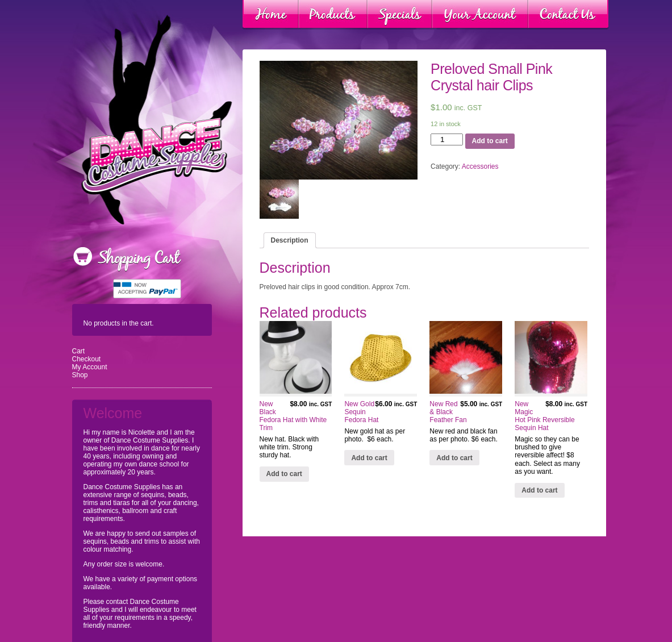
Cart (79, 351)
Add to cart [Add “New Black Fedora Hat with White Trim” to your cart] (284, 474)
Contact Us (568, 15)
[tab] (290, 240)
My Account (90, 367)
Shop (80, 375)
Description (290, 240)
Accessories (480, 166)
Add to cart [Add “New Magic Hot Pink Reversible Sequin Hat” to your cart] (539, 490)
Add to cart (490, 141)
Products (333, 15)
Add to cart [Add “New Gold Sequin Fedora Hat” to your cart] (369, 458)
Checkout (87, 359)
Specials (400, 15)
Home (271, 15)
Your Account (480, 15)
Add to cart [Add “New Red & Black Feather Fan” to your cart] (454, 458)
